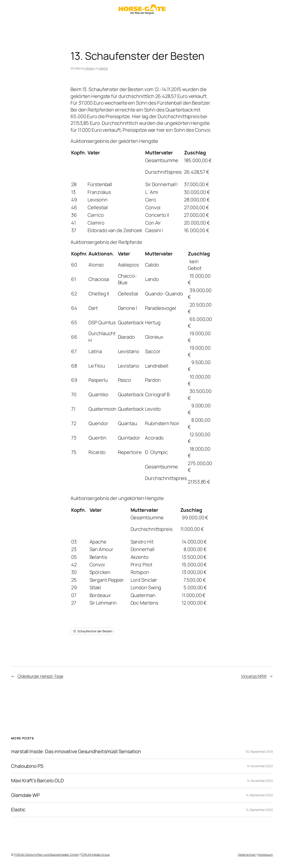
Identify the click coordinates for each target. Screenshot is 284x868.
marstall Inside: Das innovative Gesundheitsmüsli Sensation (76, 751)
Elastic (18, 810)
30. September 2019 (259, 752)
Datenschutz (247, 855)
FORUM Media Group (95, 855)
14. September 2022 (259, 795)
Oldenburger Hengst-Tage (40, 676)
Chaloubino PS (27, 766)
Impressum (265, 855)
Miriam (90, 68)
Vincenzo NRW (254, 676)
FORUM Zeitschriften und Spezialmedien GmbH (47, 855)
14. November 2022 (260, 766)
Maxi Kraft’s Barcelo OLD (37, 780)
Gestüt (103, 68)
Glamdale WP (25, 795)
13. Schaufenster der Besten (93, 631)
